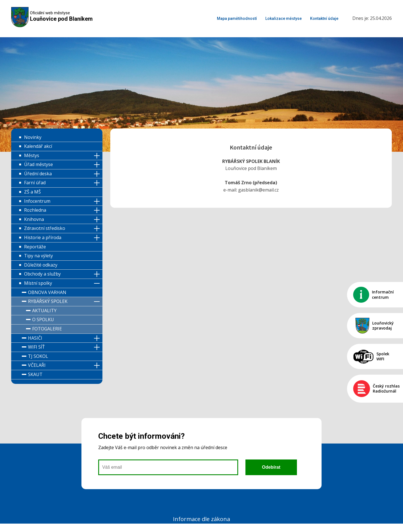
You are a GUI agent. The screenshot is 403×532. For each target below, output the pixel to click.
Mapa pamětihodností (237, 18)
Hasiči (35, 338)
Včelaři (37, 365)
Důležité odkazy (41, 265)
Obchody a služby (42, 274)
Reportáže (35, 247)
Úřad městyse (38, 164)
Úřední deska (38, 174)
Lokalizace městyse (283, 18)
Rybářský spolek (48, 301)
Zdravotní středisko (45, 228)
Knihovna (34, 219)
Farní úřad (35, 183)
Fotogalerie (47, 329)
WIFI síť (36, 347)
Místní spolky (38, 283)
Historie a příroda (43, 237)
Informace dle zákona (201, 519)
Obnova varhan (47, 292)
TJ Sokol (38, 356)
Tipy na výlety (38, 256)
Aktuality (44, 311)
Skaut (35, 374)
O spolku (43, 319)
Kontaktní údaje (324, 18)
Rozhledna (35, 210)
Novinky (33, 137)
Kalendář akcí (38, 146)
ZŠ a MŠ (32, 192)
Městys (32, 155)
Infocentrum (37, 201)
